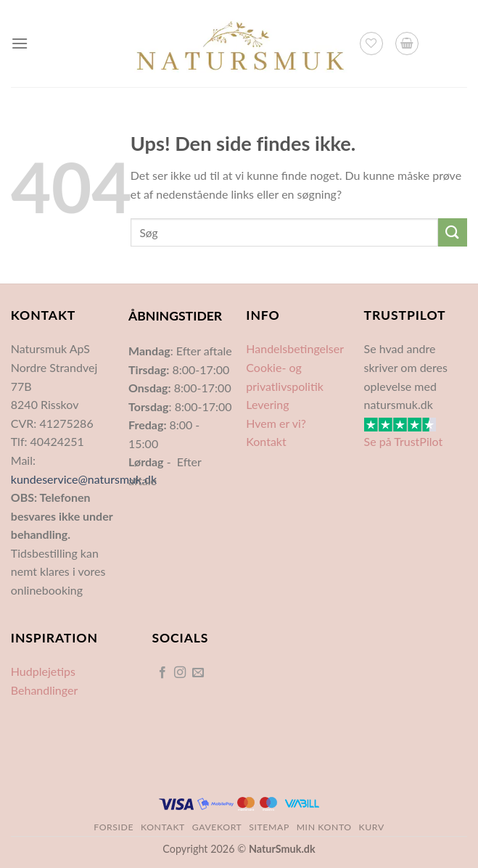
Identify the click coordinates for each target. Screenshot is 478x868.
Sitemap (269, 827)
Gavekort (217, 827)
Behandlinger (44, 690)
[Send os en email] (198, 673)
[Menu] (20, 43)
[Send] (453, 232)
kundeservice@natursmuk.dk (84, 479)
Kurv (372, 827)
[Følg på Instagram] (180, 673)
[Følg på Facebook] (162, 673)
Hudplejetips (43, 671)
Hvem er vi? (276, 423)
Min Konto (324, 827)
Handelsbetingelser (295, 348)
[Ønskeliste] (371, 44)
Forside (114, 827)
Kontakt (266, 441)
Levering (267, 404)
